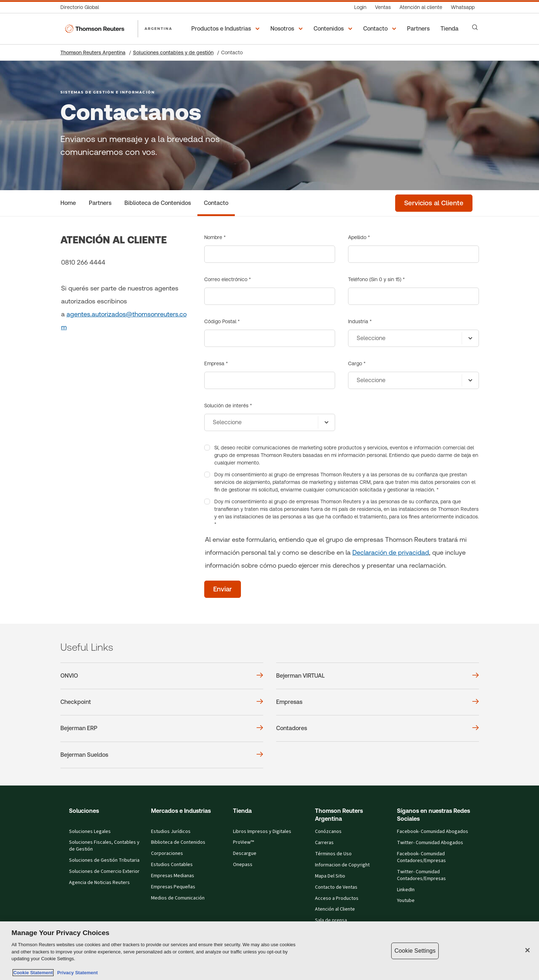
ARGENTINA (159, 28)
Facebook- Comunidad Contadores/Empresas (421, 857)
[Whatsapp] (463, 7)
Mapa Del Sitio (330, 876)
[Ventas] (383, 7)
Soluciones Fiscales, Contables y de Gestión (104, 846)
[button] (227, 29)
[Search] (475, 27)
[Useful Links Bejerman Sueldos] (162, 755)
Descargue (245, 853)
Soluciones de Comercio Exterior (104, 871)
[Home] (68, 203)
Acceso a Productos (337, 898)
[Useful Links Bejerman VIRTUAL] (378, 676)
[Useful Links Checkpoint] (162, 702)
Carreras (324, 843)
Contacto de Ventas (336, 887)
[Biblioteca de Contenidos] (158, 203)
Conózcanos (328, 832)
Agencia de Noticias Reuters (99, 883)
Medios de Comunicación (178, 898)
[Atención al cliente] (421, 7)
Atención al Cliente (335, 909)
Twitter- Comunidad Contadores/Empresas (421, 875)
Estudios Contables (172, 865)
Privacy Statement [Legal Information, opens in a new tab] (76, 973)
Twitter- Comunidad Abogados (430, 843)
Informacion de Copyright (342, 865)
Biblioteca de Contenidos (178, 842)
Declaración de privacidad (391, 552)
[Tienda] (451, 29)
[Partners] (419, 29)
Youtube (406, 901)
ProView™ (243, 842)
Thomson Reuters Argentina (93, 52)
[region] (269, 951)
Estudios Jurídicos (171, 832)
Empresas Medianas (173, 876)
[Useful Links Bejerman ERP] (162, 728)
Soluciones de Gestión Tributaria (104, 860)
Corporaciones (167, 853)
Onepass (243, 865)
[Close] (527, 950)
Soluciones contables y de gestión (173, 52)
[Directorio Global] (82, 7)
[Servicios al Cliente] (434, 203)
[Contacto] (216, 203)
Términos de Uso (333, 854)
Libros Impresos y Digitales (262, 832)
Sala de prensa (331, 920)
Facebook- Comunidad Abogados (433, 832)
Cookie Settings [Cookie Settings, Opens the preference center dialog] (415, 951)
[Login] (360, 7)
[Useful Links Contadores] (378, 728)
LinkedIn (406, 890)
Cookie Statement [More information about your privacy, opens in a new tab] (33, 973)
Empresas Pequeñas (173, 887)
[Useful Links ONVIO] (162, 676)
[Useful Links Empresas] (378, 702)
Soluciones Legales (90, 832)
